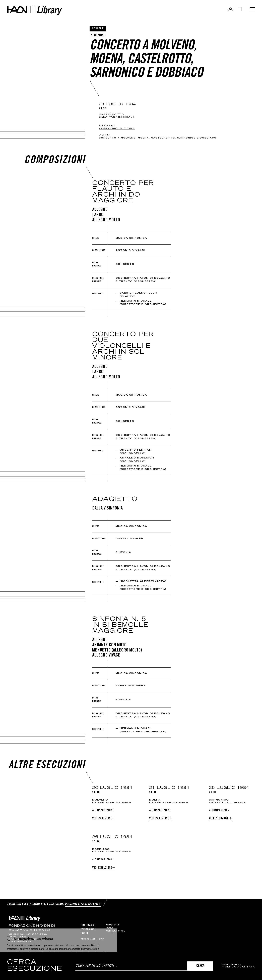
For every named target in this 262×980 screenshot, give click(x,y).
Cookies (110, 928)
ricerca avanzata (238, 967)
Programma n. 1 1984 (117, 129)
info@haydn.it (18, 940)
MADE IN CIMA (97, 939)
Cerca (200, 966)
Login (231, 9)
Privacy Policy (113, 925)
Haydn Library (35, 11)
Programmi (88, 925)
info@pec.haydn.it (40, 940)
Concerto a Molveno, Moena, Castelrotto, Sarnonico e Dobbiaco (158, 138)
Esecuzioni (88, 930)
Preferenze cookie (115, 931)
